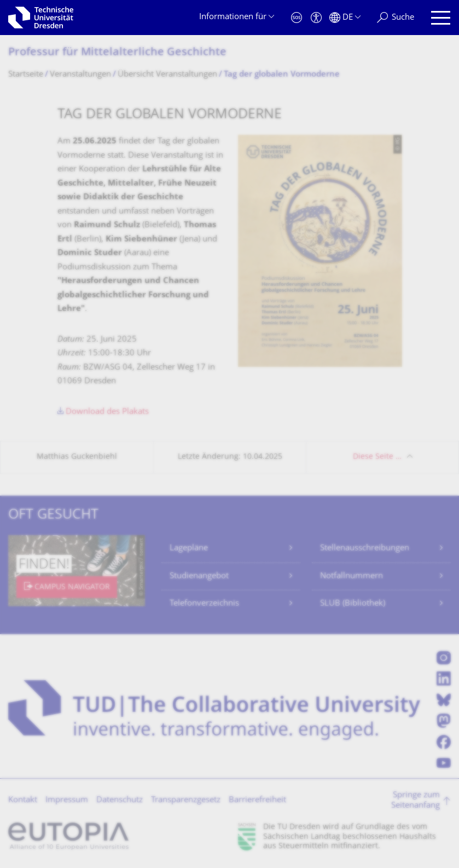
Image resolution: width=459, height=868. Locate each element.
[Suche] (396, 18)
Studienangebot (199, 576)
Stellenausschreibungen (365, 548)
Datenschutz (120, 800)
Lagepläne (189, 548)
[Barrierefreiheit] (316, 18)
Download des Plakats (107, 412)
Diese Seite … (377, 457)
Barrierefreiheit (257, 800)
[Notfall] (297, 18)
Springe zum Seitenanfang (416, 801)
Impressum (67, 800)
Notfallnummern (351, 576)
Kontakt (23, 800)
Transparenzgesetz (186, 800)
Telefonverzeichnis (204, 604)
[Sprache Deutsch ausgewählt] (345, 18)
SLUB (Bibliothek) (353, 604)
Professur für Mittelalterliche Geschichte (117, 53)
